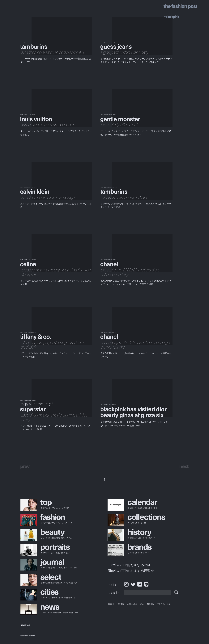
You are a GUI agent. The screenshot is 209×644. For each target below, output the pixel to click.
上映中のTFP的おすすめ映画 (129, 565)
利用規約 (150, 604)
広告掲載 (121, 604)
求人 (142, 604)
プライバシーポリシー (165, 604)
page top (25, 625)
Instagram (126, 584)
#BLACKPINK (171, 16)
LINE (146, 584)
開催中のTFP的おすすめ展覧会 (131, 571)
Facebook (140, 584)
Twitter (133, 584)
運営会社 (111, 604)
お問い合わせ (132, 604)
